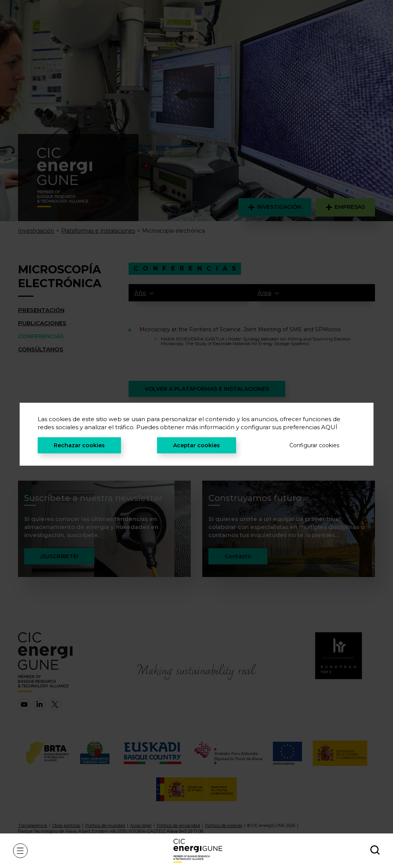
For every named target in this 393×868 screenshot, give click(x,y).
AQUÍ (329, 427)
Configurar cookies (314, 445)
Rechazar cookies (79, 445)
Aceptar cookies (196, 445)
